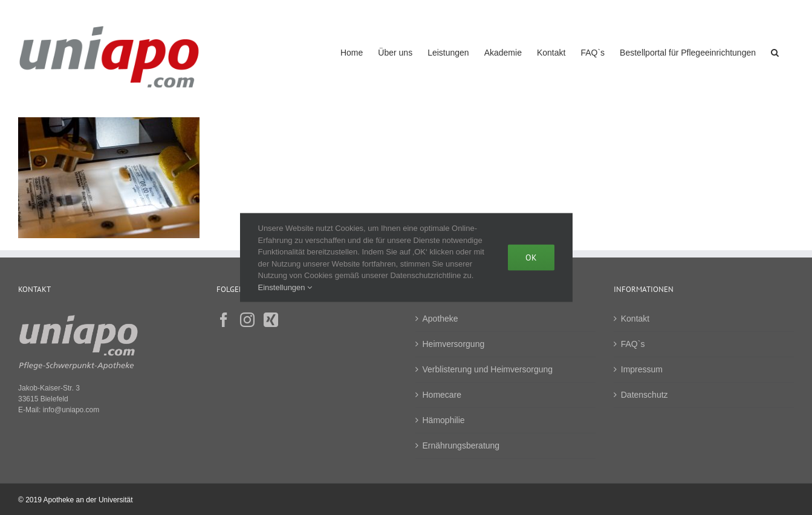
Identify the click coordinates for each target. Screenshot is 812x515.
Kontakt (635, 319)
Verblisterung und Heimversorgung (488, 369)
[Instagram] (247, 320)
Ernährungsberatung (461, 445)
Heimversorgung (454, 344)
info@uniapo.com (71, 410)
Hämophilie (444, 420)
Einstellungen (285, 287)
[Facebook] (224, 320)
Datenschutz (645, 395)
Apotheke (440, 319)
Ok (531, 257)
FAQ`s (633, 344)
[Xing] (271, 320)
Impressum (642, 369)
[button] (775, 51)
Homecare (442, 395)
